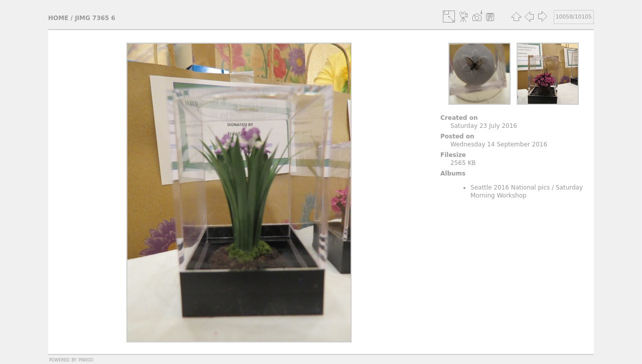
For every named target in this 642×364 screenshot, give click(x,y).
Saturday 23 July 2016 (484, 126)
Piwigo (86, 359)
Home (58, 18)
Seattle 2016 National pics (510, 188)
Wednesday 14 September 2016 (499, 144)
